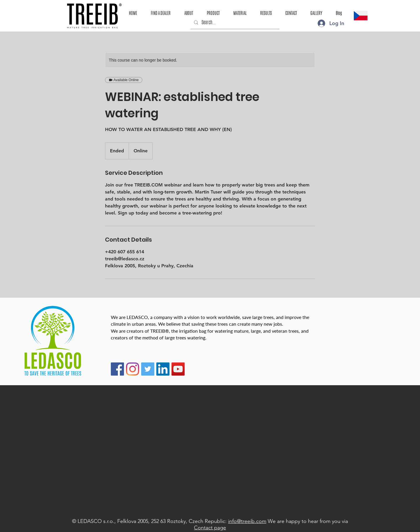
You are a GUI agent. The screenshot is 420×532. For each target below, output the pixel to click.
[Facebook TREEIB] (117, 369)
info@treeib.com (247, 521)
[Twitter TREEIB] (148, 369)
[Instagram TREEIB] (133, 369)
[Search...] (234, 22)
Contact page (210, 528)
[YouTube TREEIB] (178, 369)
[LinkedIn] (163, 369)
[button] (213, 13)
